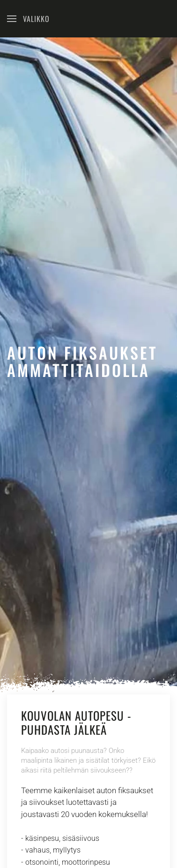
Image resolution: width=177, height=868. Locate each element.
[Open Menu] (28, 19)
